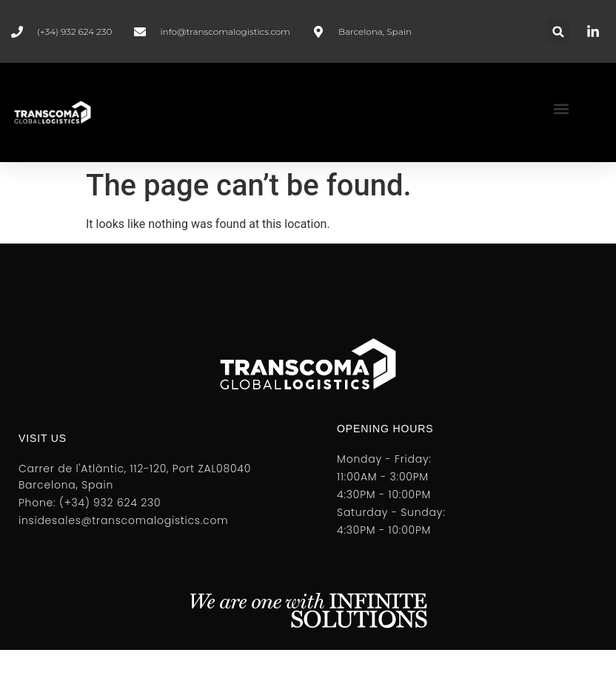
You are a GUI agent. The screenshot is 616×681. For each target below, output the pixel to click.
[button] (559, 31)
